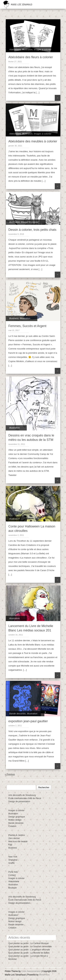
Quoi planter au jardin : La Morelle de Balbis (29, 953)
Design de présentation (19, 801)
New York (13, 857)
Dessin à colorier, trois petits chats (32, 230)
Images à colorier (43, 50)
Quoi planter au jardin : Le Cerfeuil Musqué (29, 943)
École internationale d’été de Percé (25, 798)
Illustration (27, 50)
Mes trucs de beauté (18, 841)
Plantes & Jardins (17, 835)
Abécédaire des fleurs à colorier (31, 57)
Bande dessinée (18, 714)
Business (14, 318)
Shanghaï (13, 860)
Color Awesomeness (31, 971)
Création (12, 826)
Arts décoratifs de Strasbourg (22, 795)
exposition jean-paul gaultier (28, 721)
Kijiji (10, 845)
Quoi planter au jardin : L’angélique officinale (29, 950)
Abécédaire (15, 50)
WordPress (44, 975)
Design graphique (17, 817)
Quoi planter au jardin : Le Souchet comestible (30, 947)
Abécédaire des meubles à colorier (33, 141)
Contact (12, 875)
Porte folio (13, 872)
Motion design (15, 820)
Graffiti (12, 863)
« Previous (10, 774)
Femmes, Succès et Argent (27, 326)
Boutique (13, 888)
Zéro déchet (14, 838)
